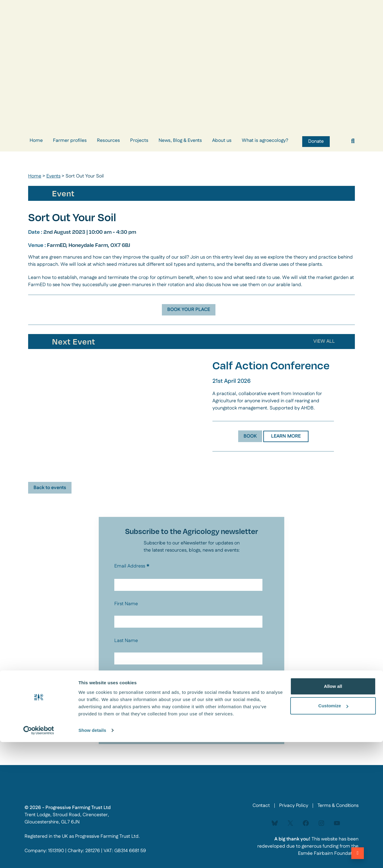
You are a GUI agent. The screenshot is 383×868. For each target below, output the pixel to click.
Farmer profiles (70, 141)
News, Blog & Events (180, 141)
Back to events (50, 488)
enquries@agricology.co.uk (224, 700)
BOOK (250, 436)
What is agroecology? (265, 141)
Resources (108, 141)
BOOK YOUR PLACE (189, 310)
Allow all (333, 812)
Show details (92, 856)
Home (36, 141)
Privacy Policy (126, 688)
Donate (316, 141)
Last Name (126, 641)
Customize (333, 832)
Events (53, 176)
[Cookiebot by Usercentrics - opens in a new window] (39, 856)
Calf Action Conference (271, 365)
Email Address (132, 566)
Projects (139, 141)
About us (222, 141)
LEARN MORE (286, 436)
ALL (327, 341)
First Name (126, 604)
